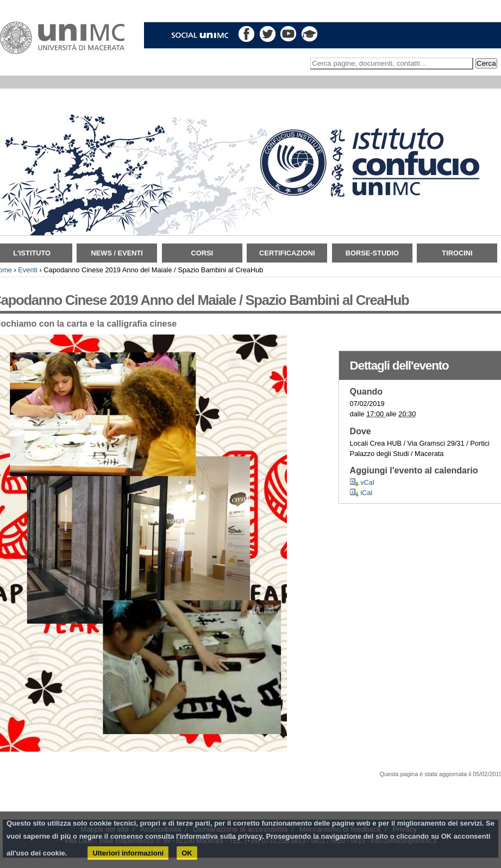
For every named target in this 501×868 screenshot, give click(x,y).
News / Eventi (117, 253)
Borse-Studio (372, 253)
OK (187, 853)
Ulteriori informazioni (128, 853)
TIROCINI (457, 253)
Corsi (202, 253)
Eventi (28, 270)
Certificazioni (287, 253)
